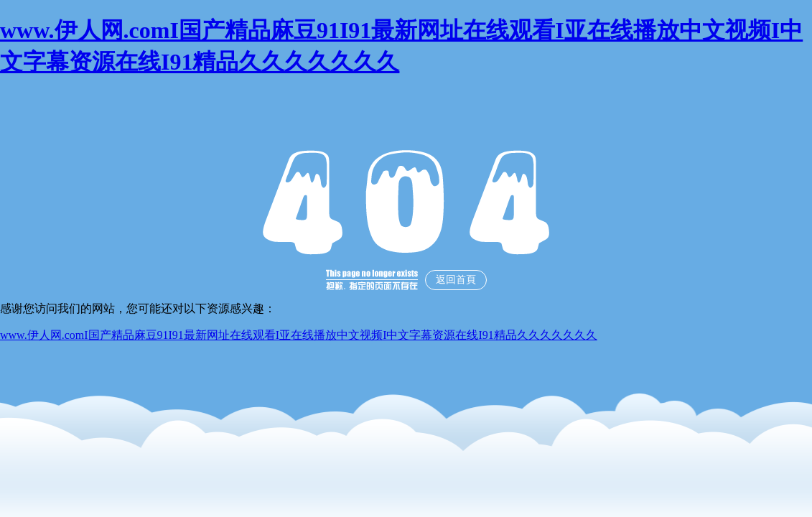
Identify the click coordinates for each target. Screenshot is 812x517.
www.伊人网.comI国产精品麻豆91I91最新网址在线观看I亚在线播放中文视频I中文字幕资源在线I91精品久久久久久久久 (299, 335)
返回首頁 (456, 280)
